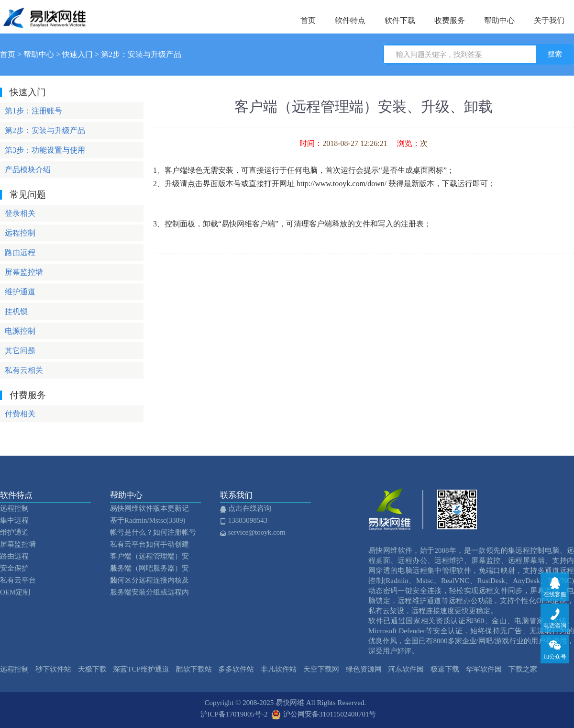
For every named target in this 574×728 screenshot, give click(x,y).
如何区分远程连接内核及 (149, 580)
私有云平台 (18, 580)
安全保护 (14, 568)
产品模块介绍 (28, 170)
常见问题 (28, 195)
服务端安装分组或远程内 (149, 592)
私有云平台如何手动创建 (149, 544)
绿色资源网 (364, 669)
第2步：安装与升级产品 (141, 54)
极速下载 (445, 669)
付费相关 (20, 414)
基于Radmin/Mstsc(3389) (148, 520)
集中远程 (14, 520)
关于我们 (549, 20)
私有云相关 (24, 370)
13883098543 (246, 520)
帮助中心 (499, 20)
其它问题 (20, 351)
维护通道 (20, 292)
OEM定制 (15, 592)
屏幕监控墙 (24, 272)
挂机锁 (16, 311)
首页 (308, 20)
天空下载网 (321, 669)
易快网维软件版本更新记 (149, 508)
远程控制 (20, 233)
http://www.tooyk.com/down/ (342, 184)
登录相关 (20, 213)
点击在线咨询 (248, 508)
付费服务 (28, 395)
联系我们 (239, 495)
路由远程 (20, 252)
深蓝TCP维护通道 (141, 669)
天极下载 (92, 669)
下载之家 (523, 669)
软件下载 (400, 20)
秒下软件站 (53, 669)
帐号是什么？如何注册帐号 (153, 532)
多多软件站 (236, 669)
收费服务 (450, 20)
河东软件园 (406, 669)
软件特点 (350, 20)
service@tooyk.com (255, 532)
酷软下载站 (194, 669)
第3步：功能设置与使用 (45, 150)
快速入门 (77, 54)
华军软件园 (484, 669)
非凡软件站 (279, 669)
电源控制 (20, 331)
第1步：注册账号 (33, 111)
